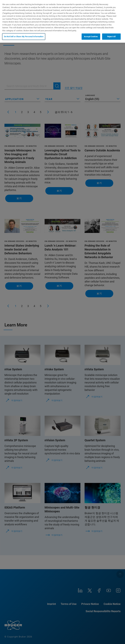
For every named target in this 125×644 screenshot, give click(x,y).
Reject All (111, 37)
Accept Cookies (91, 37)
